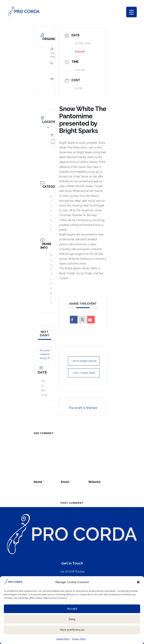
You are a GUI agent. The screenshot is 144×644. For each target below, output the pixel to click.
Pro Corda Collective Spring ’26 (45, 354)
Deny (72, 619)
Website (94, 482)
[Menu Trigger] (131, 12)
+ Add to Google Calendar (84, 361)
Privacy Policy (79, 639)
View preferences (72, 630)
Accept (72, 609)
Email (66, 482)
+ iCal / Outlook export (84, 373)
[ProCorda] (24, 11)
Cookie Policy (63, 639)
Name (39, 482)
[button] (138, 582)
